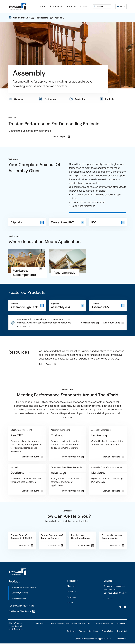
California (71, 631)
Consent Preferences (104, 623)
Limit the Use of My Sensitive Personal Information (70, 623)
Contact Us (109, 598)
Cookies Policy (39, 623)
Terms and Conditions (88, 631)
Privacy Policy (107, 631)
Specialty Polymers (20, 593)
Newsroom (72, 597)
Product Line (42, 18)
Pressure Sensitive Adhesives (24, 587)
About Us (71, 586)
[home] (18, 6)
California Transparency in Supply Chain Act (93, 639)
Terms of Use (121, 639)
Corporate (71, 592)
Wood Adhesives (19, 598)
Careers (70, 602)
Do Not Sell (122, 631)
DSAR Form (122, 623)
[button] (56, 6)
